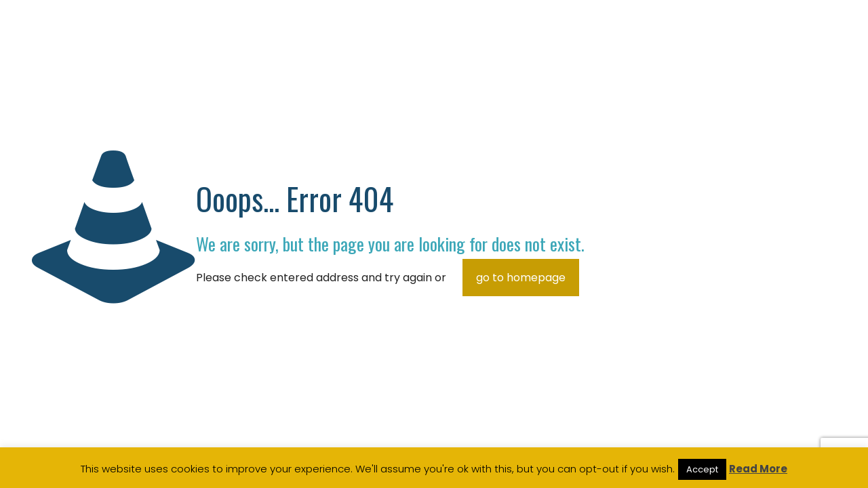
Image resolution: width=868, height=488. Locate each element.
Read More (758, 469)
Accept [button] (702, 469)
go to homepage (521, 278)
